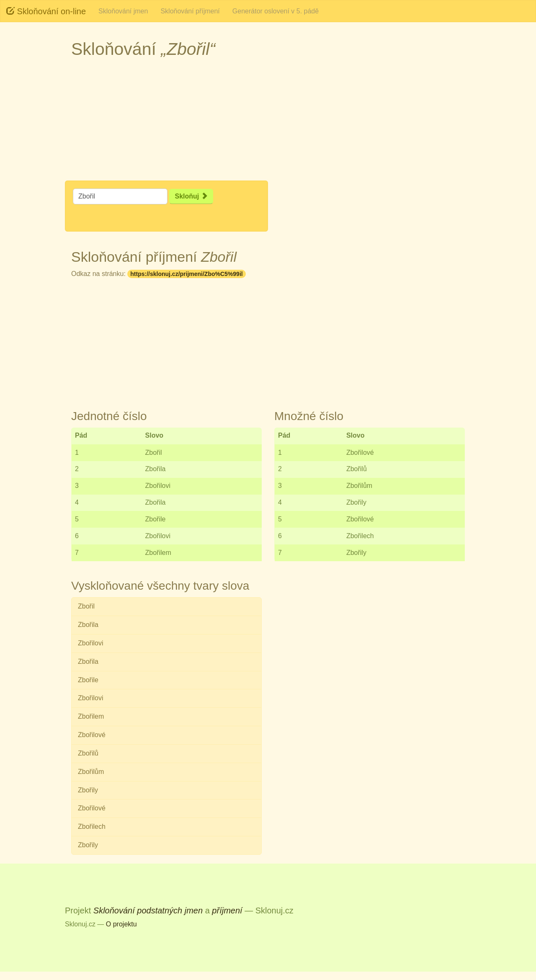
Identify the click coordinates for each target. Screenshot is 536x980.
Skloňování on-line (46, 11)
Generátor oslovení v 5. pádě (276, 11)
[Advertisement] (268, 122)
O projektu (121, 924)
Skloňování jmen (123, 11)
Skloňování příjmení (190, 11)
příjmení (227, 910)
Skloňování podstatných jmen (148, 910)
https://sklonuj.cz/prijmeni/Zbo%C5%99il (186, 274)
